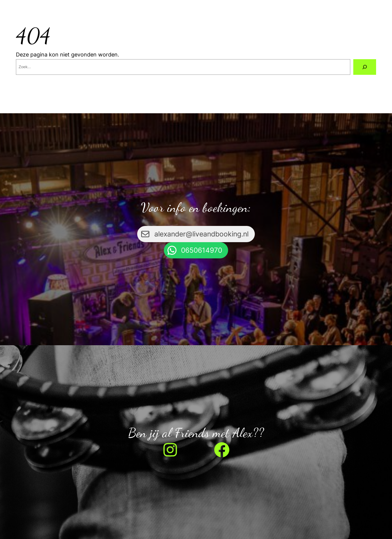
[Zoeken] (365, 67)
